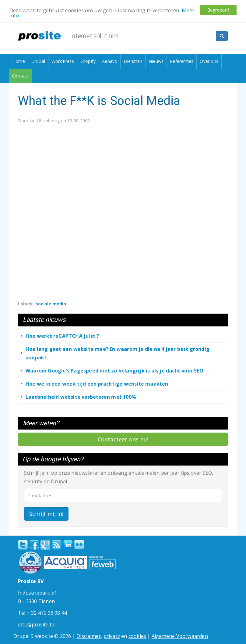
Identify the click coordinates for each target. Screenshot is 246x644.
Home (19, 61)
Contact (20, 76)
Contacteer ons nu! (123, 439)
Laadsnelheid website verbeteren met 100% (81, 397)
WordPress (63, 61)
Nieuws (156, 61)
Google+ (45, 545)
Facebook (34, 545)
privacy (112, 636)
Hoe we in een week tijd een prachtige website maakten (97, 383)
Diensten (133, 61)
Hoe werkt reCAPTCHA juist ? (62, 336)
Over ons (209, 61)
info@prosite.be (37, 624)
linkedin (68, 545)
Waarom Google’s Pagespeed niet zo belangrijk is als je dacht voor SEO (114, 370)
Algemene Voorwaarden (180, 636)
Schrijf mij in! (46, 514)
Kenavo (110, 61)
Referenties (182, 61)
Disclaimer (89, 636)
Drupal (38, 61)
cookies (137, 636)
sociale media (51, 304)
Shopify (88, 61)
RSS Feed (57, 545)
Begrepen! (218, 10)
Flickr (79, 545)
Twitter (23, 545)
